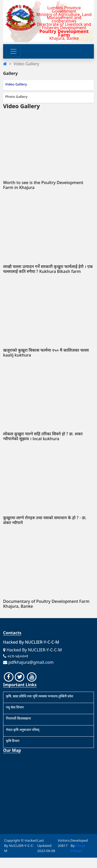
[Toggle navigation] (13, 51)
